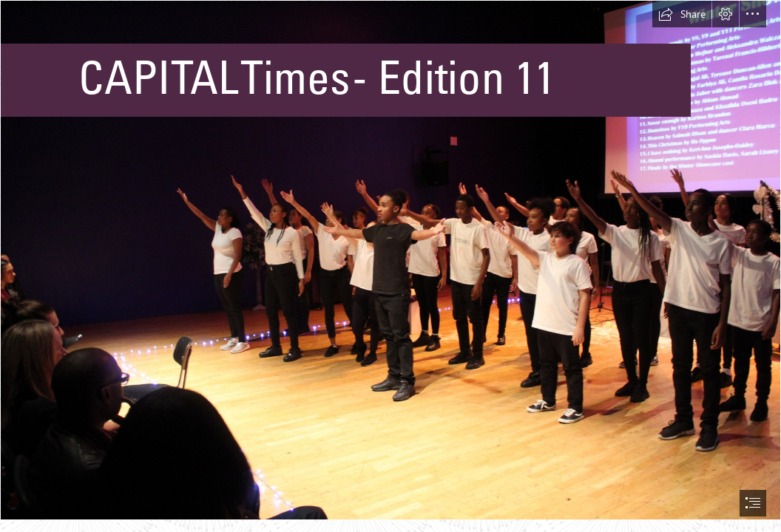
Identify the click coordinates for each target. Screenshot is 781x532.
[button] (682, 14)
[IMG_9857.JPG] (390, 260)
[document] (390, 266)
